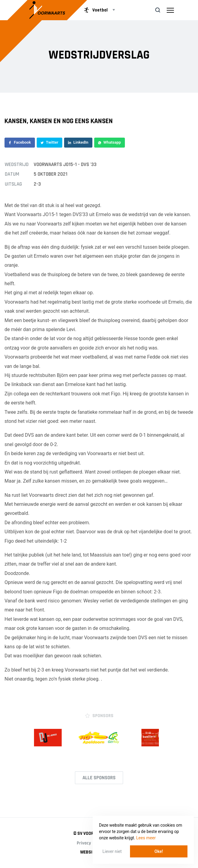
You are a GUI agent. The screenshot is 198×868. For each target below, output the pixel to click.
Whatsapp (110, 142)
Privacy (84, 843)
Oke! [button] (159, 851)
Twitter (49, 142)
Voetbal (95, 10)
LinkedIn (78, 142)
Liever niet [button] (112, 851)
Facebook (20, 142)
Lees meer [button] (146, 838)
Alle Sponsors (99, 778)
